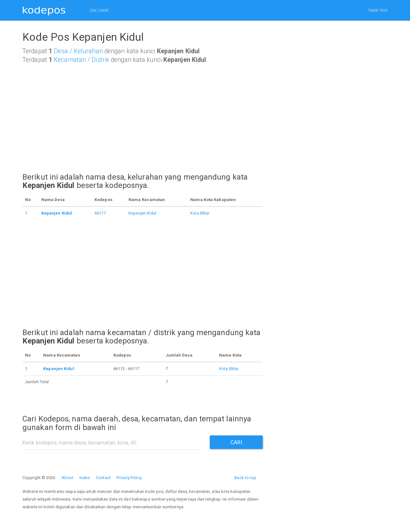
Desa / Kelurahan (78, 51)
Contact (103, 478)
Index (85, 478)
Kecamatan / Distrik (82, 60)
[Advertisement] (143, 124)
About (67, 478)
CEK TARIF (99, 10)
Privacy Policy (129, 478)
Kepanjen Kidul (142, 213)
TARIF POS (378, 10)
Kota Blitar (200, 213)
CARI (236, 442)
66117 (100, 213)
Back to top (245, 478)
